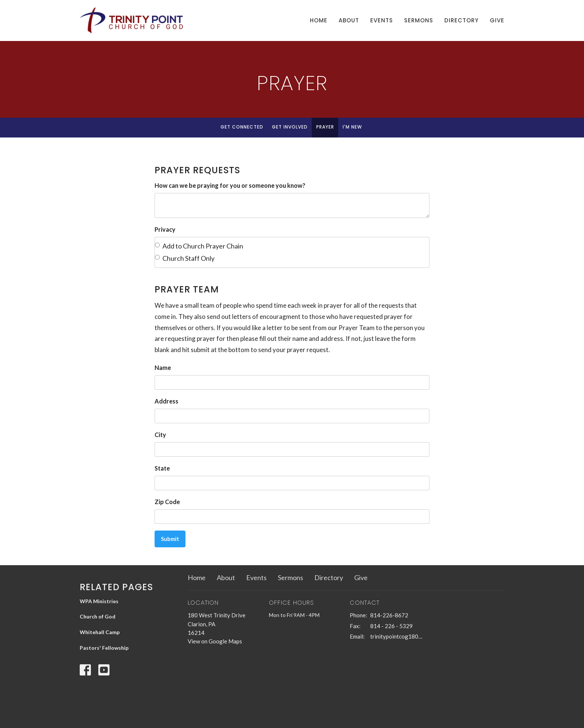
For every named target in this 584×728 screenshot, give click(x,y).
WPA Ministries (99, 601)
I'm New (352, 127)
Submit (170, 539)
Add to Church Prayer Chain (199, 246)
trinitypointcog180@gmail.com (397, 636)
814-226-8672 (389, 615)
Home (319, 20)
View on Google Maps (215, 641)
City (160, 435)
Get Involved (290, 127)
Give (497, 20)
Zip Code (167, 502)
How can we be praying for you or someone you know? (230, 185)
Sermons (419, 20)
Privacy (165, 229)
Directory (461, 20)
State (162, 468)
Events (382, 20)
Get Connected (242, 127)
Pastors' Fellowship (104, 648)
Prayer (325, 127)
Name (163, 368)
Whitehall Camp (100, 632)
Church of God (98, 616)
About (349, 20)
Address (166, 401)
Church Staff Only (185, 258)
